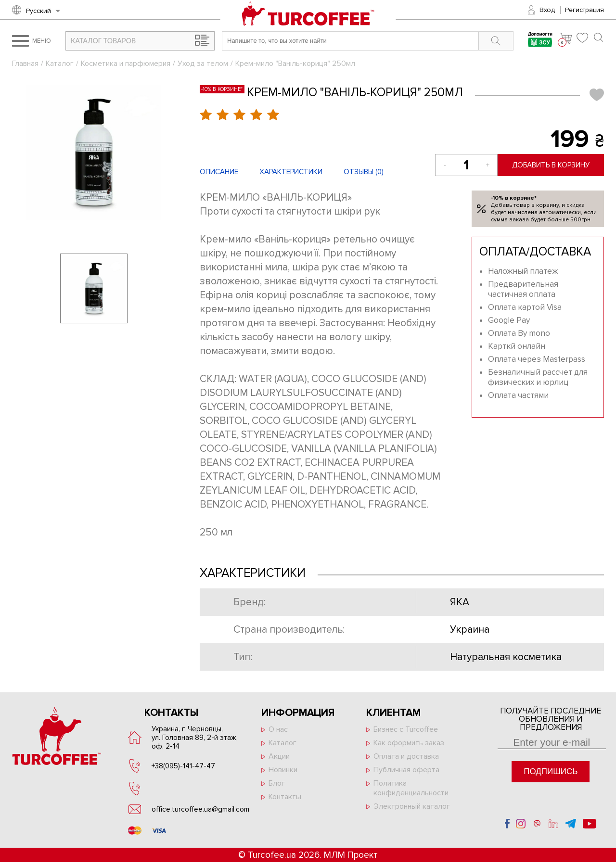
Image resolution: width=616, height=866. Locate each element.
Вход (547, 10)
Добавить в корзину (551, 165)
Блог (277, 783)
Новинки (283, 770)
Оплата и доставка (406, 756)
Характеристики (291, 172)
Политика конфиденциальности (411, 788)
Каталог (60, 64)
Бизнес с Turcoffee (406, 729)
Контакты (285, 797)
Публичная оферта (406, 770)
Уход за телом (203, 64)
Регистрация (584, 10)
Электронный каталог (412, 806)
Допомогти (540, 41)
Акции (279, 756)
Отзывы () (364, 172)
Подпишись (551, 771)
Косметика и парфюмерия (126, 64)
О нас (278, 729)
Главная (25, 64)
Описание (219, 172)
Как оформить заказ (409, 743)
